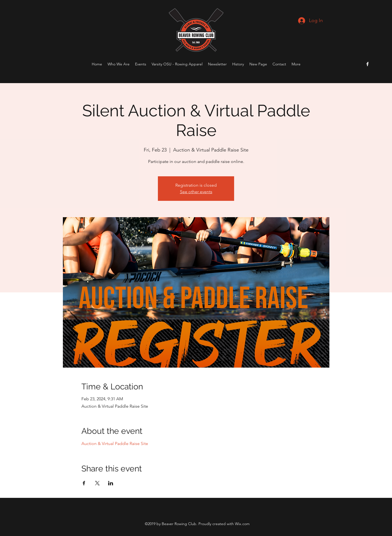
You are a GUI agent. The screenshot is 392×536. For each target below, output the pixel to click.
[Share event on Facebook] (84, 483)
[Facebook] (367, 64)
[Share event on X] (97, 483)
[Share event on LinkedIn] (111, 483)
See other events (196, 192)
